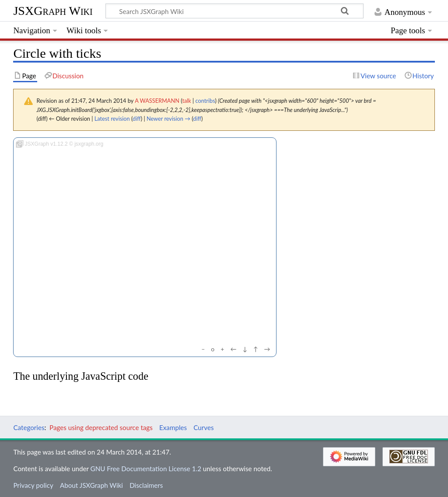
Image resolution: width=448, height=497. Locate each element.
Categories (29, 427)
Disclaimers (146, 485)
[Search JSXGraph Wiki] (234, 11)
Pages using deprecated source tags (101, 427)
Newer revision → (168, 119)
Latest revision (112, 119)
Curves (203, 427)
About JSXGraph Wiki (91, 485)
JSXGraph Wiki (53, 11)
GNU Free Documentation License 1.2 (146, 469)
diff (137, 119)
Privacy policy (33, 485)
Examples (173, 427)
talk (186, 101)
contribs (205, 101)
